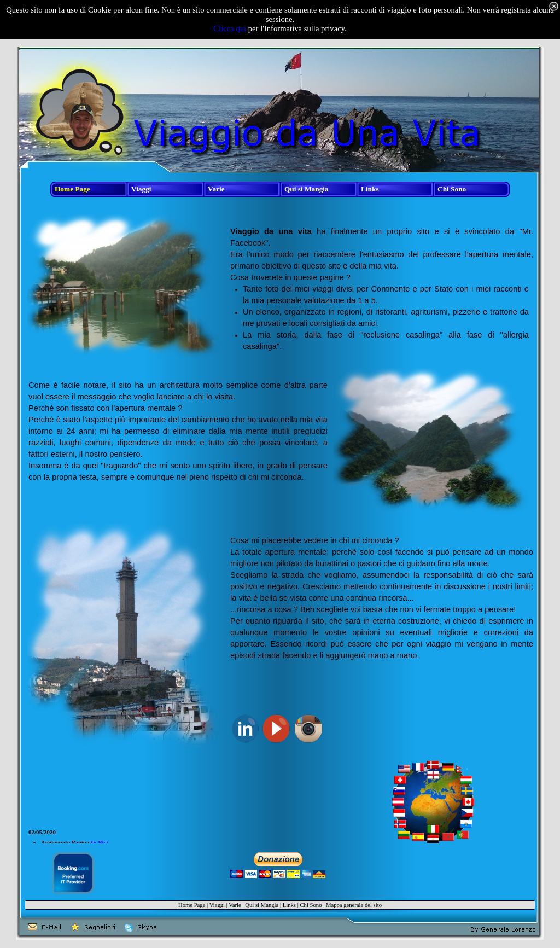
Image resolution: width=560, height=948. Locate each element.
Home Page (192, 905)
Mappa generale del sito (354, 905)
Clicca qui (230, 28)
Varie (235, 905)
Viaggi (217, 905)
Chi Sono (311, 905)
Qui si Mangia (262, 905)
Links (289, 905)
